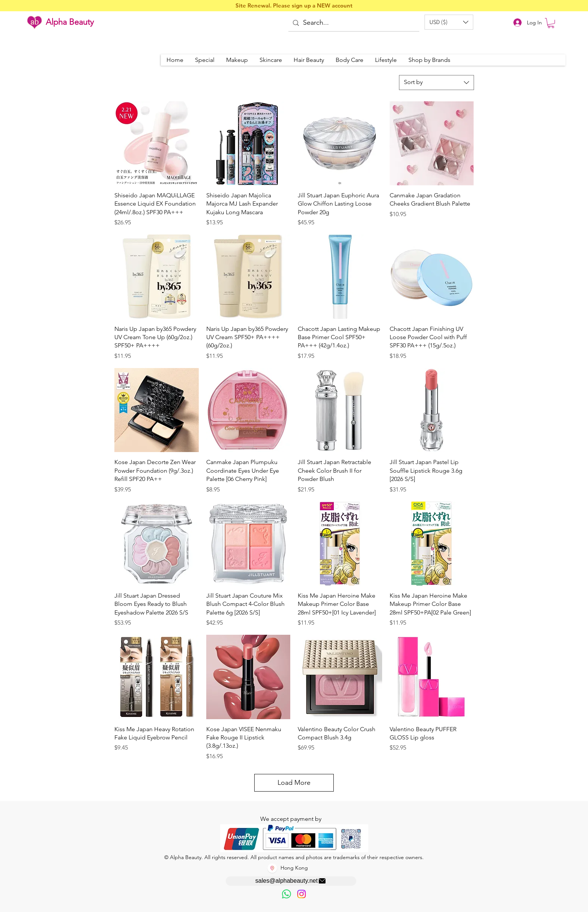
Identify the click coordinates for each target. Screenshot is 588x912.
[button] (449, 22)
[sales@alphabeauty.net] (291, 881)
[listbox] (449, 22)
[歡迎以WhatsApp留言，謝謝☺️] (286, 894)
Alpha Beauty (70, 22)
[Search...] (353, 23)
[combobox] (436, 83)
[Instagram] (301, 894)
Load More (294, 783)
